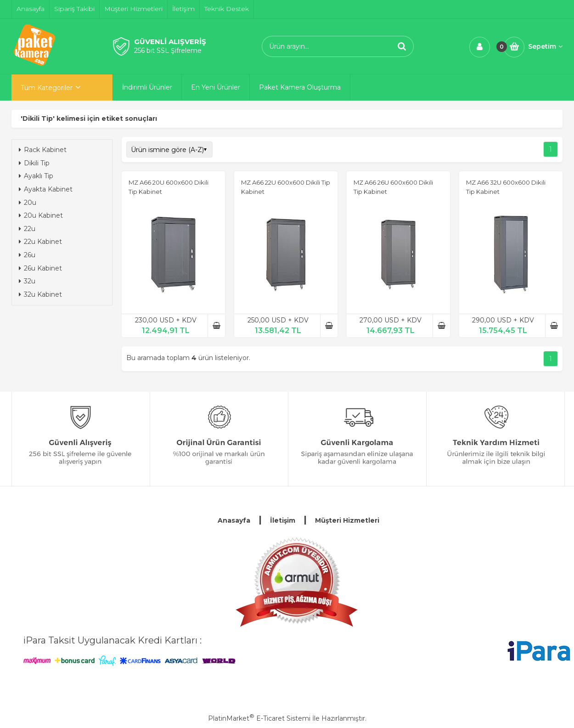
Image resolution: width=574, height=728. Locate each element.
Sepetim (545, 46)
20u (28, 203)
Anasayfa (234, 520)
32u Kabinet (40, 294)
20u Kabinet (41, 215)
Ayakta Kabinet (46, 189)
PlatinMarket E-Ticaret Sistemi (259, 718)
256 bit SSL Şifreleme (168, 51)
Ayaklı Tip (36, 176)
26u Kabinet (40, 268)
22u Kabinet (40, 242)
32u (27, 281)
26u (27, 255)
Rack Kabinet (43, 150)
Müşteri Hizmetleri (347, 520)
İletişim (283, 520)
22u (27, 229)
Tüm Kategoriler (47, 88)
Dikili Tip (34, 163)
